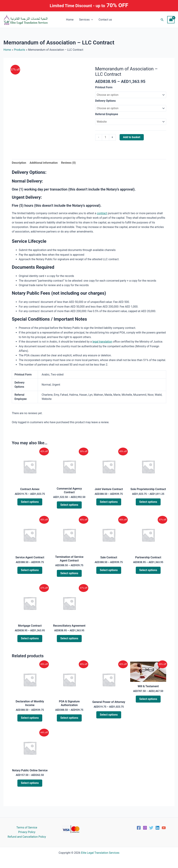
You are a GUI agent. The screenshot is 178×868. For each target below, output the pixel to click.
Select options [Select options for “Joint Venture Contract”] (109, 502)
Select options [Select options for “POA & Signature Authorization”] (69, 718)
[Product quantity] (106, 137)
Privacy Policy (27, 832)
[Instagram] (145, 828)
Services (86, 20)
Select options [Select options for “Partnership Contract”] (148, 570)
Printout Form (104, 87)
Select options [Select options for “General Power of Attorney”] (109, 715)
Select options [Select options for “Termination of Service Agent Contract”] (69, 573)
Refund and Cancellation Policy (27, 837)
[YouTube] (164, 828)
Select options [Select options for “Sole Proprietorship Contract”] (148, 502)
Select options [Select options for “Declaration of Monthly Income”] (30, 718)
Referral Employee (107, 114)
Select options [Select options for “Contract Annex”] (30, 502)
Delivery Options (106, 101)
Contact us (105, 20)
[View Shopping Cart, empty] (171, 20)
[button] (91, 20)
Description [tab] (19, 163)
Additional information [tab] (44, 163)
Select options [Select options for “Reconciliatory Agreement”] (69, 638)
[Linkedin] (157, 828)
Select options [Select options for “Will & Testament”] (148, 699)
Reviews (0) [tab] (68, 163)
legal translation (102, 342)
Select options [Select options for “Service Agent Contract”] (30, 570)
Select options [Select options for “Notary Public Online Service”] (30, 783)
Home (70, 20)
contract (102, 213)
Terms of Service (27, 828)
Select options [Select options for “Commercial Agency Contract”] (69, 505)
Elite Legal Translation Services (100, 853)
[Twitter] (151, 828)
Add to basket (132, 137)
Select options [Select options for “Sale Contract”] (109, 570)
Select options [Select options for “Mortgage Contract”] (30, 638)
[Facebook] (139, 828)
